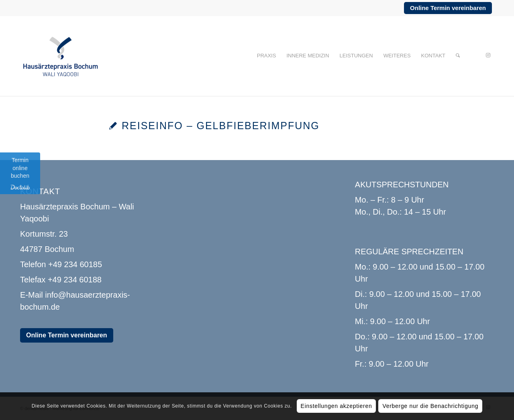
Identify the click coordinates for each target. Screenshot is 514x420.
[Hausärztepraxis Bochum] (60, 56)
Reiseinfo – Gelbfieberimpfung (221, 126)
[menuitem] (267, 56)
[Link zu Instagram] (488, 55)
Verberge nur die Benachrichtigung (430, 406)
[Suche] (458, 56)
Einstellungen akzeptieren (337, 406)
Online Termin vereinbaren (448, 8)
